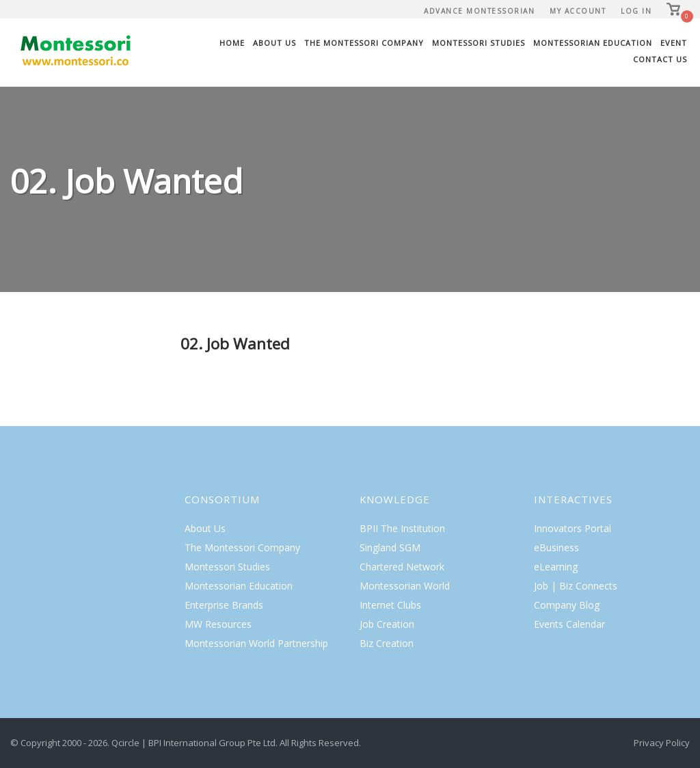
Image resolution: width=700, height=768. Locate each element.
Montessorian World (405, 586)
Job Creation (387, 624)
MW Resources (218, 624)
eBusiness (556, 547)
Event (674, 43)
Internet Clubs (390, 605)
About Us (274, 43)
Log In (636, 11)
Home (232, 43)
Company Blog (567, 605)
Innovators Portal (573, 528)
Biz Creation (387, 643)
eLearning (556, 567)
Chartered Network (402, 567)
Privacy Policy (662, 743)
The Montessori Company (364, 43)
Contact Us (660, 59)
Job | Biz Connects (576, 586)
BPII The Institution (402, 528)
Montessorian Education (593, 43)
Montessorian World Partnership (256, 643)
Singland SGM (390, 547)
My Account (578, 11)
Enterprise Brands (224, 605)
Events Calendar (569, 624)
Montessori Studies (479, 43)
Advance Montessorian (479, 11)
